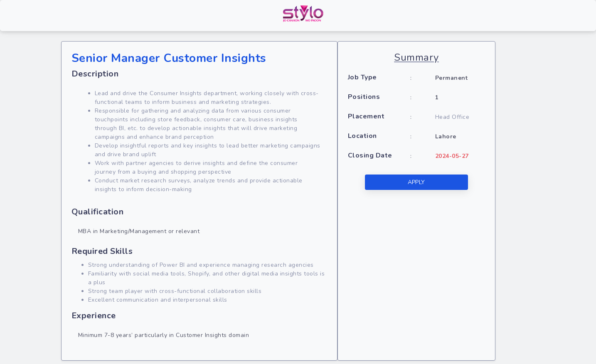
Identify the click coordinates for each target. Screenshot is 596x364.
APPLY (417, 182)
